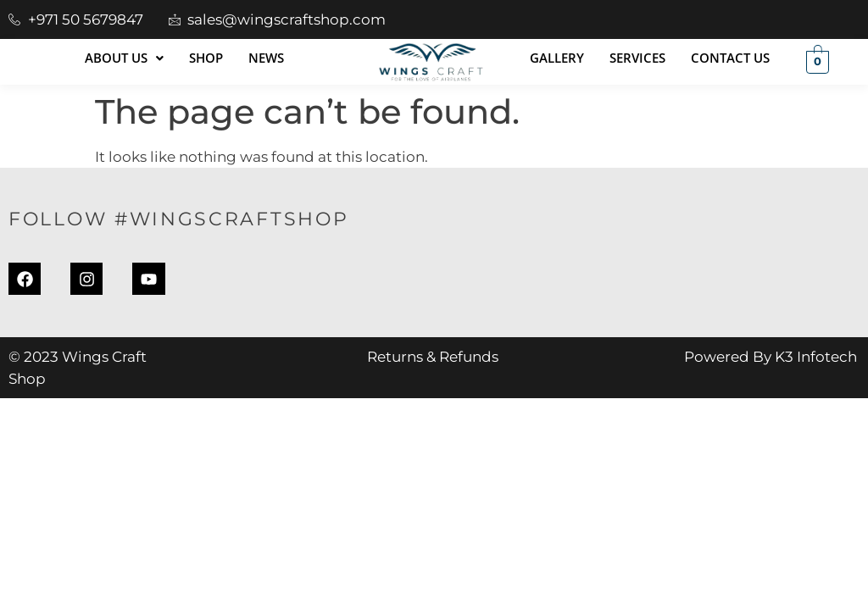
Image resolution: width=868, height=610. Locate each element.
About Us (124, 58)
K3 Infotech (816, 358)
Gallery (557, 58)
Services (637, 58)
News (266, 58)
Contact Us (730, 58)
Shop (206, 58)
